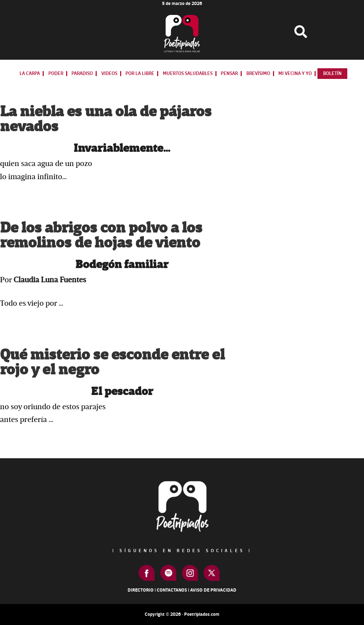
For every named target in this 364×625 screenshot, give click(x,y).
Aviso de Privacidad (213, 590)
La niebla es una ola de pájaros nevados (106, 119)
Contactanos (172, 590)
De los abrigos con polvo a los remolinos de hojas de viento (101, 236)
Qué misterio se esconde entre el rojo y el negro (112, 362)
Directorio (141, 590)
